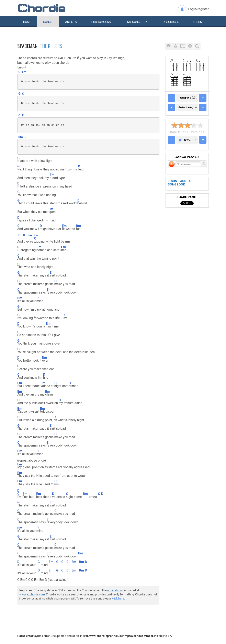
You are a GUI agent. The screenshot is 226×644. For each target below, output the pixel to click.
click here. (118, 598)
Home (27, 22)
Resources (171, 22)
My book (137, 22)
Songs (48, 22)
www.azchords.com (32, 594)
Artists (71, 22)
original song (115, 590)
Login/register (198, 9)
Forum (198, 22)
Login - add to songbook (180, 183)
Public (101, 22)
